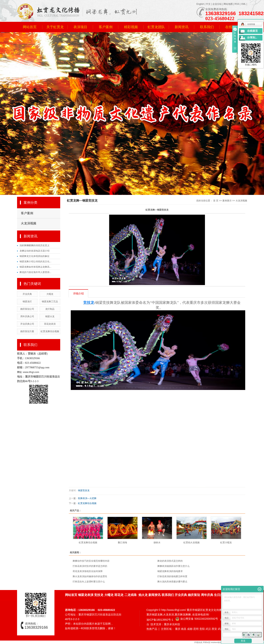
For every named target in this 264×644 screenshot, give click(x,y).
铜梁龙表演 (86, 595)
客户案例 (106, 27)
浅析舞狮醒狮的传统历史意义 (35, 245)
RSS (237, 4)
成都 (190, 629)
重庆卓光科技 (172, 624)
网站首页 (30, 27)
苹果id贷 (207, 642)
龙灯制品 (50, 309)
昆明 (196, 629)
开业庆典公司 (27, 324)
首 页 (216, 201)
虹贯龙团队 (156, 27)
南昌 (184, 629)
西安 (214, 629)
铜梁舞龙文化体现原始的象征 (35, 256)
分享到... (252, 38)
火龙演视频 (29, 223)
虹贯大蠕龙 (226, 543)
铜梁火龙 (50, 316)
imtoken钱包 (216, 642)
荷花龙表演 (50, 324)
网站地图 (228, 4)
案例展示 (227, 201)
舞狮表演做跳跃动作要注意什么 (174, 566)
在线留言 (252, 31)
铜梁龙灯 (27, 302)
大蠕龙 (50, 294)
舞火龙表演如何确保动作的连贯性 (90, 576)
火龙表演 (169, 615)
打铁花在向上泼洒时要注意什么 (89, 582)
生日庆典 (220, 595)
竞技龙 (99, 595)
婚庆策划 (194, 595)
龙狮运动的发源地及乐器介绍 (35, 251)
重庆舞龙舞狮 (183, 615)
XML (243, 4)
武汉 (208, 629)
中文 (208, 4)
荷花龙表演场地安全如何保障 (88, 571)
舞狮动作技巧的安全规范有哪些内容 (91, 561)
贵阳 (202, 629)
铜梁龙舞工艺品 (50, 302)
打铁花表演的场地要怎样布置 (172, 576)
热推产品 (152, 629)
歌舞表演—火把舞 (87, 498)
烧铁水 (157, 543)
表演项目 (80, 27)
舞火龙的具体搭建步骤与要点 (172, 582)
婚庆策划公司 (27, 309)
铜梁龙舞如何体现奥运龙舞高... (35, 267)
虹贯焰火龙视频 (192, 543)
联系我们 (207, 27)
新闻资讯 (182, 27)
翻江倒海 (123, 543)
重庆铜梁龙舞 (155, 615)
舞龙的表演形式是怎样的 (170, 561)
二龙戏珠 (131, 595)
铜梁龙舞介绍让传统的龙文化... (35, 262)
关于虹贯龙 (55, 27)
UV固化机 (198, 642)
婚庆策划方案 (27, 331)
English (200, 4)
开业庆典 (27, 294)
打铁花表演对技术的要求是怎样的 (90, 566)
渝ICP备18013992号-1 (160, 620)
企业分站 (217, 4)
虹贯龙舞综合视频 (50, 331)
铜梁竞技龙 (84, 490)
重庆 (178, 629)
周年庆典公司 (27, 316)
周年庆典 (207, 595)
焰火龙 (143, 595)
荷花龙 (119, 595)
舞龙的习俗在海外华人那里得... (35, 272)
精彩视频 (131, 27)
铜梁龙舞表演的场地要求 (170, 571)
